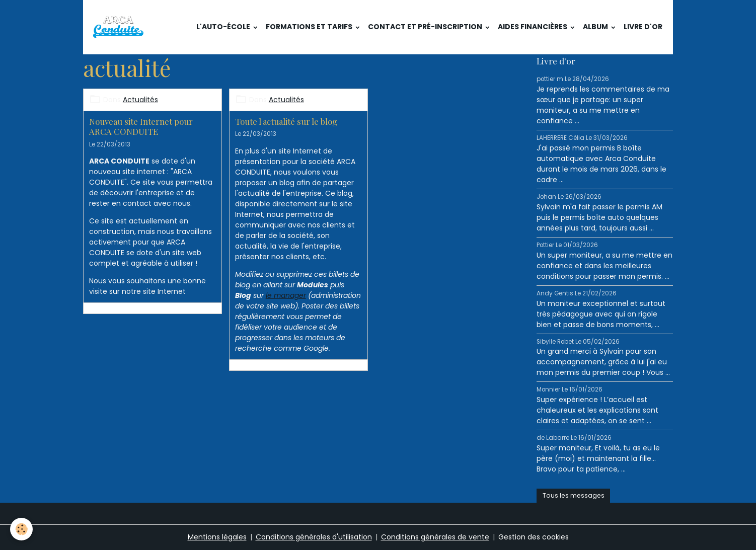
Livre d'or (643, 27)
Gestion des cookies (534, 537)
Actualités (140, 100)
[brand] (120, 27)
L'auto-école (224, 27)
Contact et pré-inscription (426, 27)
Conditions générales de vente (435, 537)
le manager (286, 295)
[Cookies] (21, 529)
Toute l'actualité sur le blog (286, 121)
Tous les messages (574, 495)
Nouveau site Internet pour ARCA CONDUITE (141, 126)
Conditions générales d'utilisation (314, 537)
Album (596, 27)
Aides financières (533, 27)
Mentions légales (217, 537)
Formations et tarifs (310, 27)
